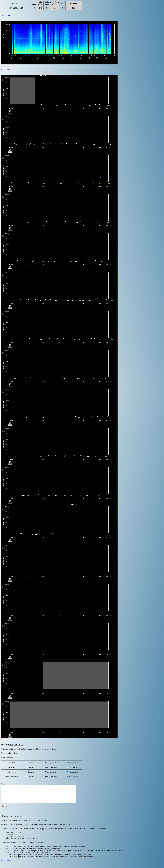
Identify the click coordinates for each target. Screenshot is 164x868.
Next (9, 15)
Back (3, 15)
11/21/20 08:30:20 (16, 8)
